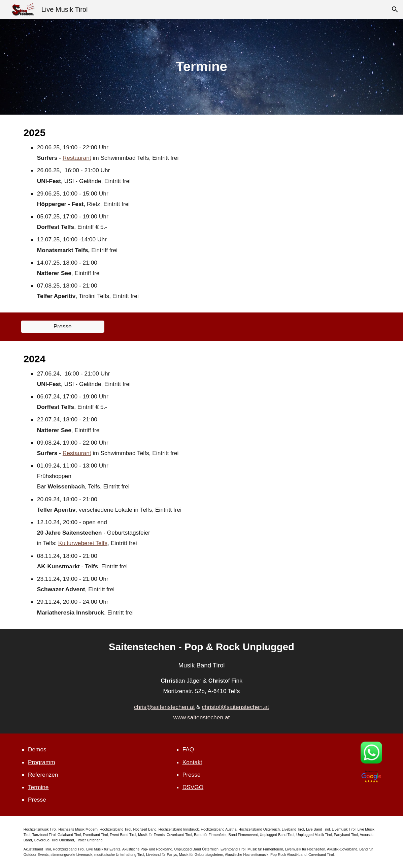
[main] (201, 67)
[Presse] (63, 327)
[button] (395, 9)
